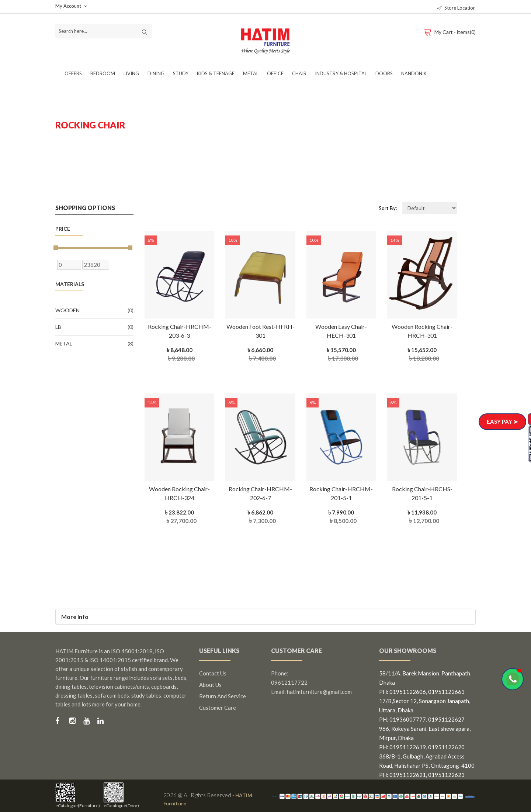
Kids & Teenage (216, 73)
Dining (156, 73)
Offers (73, 73)
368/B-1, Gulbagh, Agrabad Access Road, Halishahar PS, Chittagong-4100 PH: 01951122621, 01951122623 (427, 765)
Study (181, 73)
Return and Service (223, 696)
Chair (299, 73)
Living (131, 73)
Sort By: (388, 208)
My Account (71, 6)
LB (94, 327)
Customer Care (218, 708)
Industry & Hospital (341, 73)
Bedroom (103, 73)
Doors (384, 73)
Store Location (456, 8)
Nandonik (414, 73)
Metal (251, 73)
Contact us (213, 673)
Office (275, 73)
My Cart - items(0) (449, 32)
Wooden (94, 310)
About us (210, 685)
